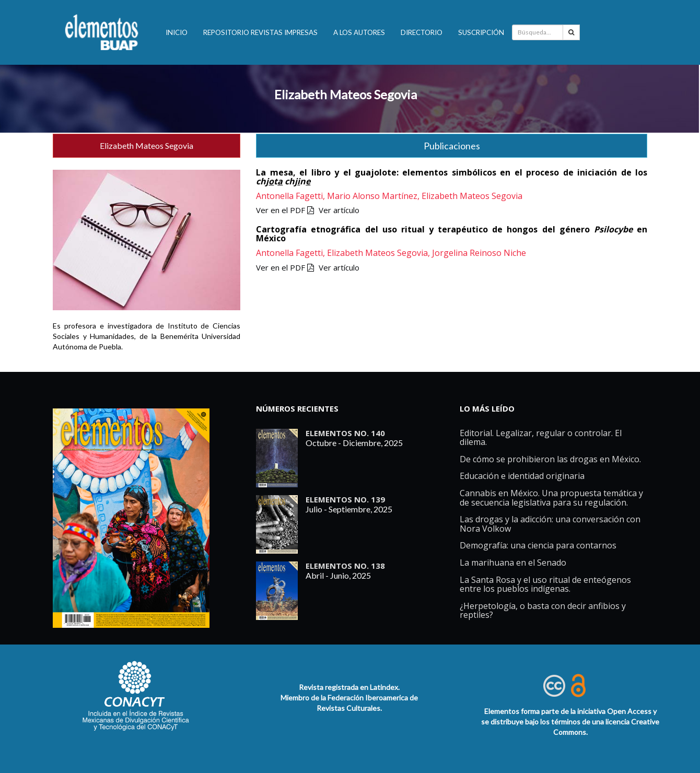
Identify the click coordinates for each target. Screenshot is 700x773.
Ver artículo (339, 210)
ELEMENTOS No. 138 (345, 566)
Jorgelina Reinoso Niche (479, 253)
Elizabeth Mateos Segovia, (380, 253)
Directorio (422, 32)
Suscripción (481, 32)
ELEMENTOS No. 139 (345, 499)
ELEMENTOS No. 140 (345, 433)
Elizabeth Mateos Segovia (346, 94)
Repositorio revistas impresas (260, 32)
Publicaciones (452, 146)
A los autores (359, 32)
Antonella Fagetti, (291, 196)
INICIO (177, 32)
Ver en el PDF (285, 210)
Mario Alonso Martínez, (374, 196)
